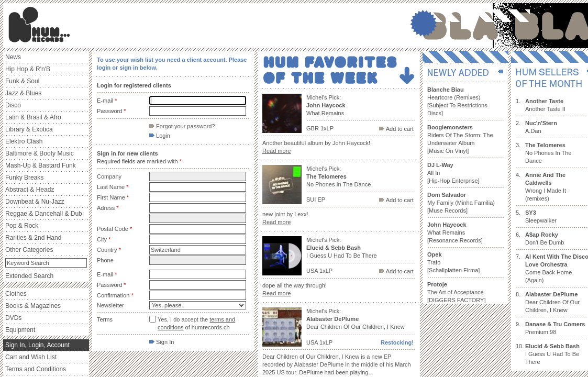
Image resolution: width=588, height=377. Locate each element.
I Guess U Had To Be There (552, 354)
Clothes (16, 294)
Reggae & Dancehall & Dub (44, 214)
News (13, 57)
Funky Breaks (24, 178)
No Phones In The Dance (548, 153)
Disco (13, 105)
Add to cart (396, 129)
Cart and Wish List (31, 357)
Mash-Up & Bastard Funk (41, 165)
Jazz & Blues (23, 93)
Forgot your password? (182, 126)
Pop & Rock (22, 226)
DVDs (13, 318)
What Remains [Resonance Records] (455, 232)
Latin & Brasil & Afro (33, 117)
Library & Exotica (29, 129)
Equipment (20, 330)
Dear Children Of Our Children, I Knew (552, 302)
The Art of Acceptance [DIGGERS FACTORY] (456, 292)
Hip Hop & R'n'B (28, 69)
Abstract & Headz (30, 190)
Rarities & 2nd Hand (33, 238)
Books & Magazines (33, 306)
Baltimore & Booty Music (40, 153)
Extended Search (29, 276)
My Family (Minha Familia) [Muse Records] (461, 203)
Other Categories (29, 250)
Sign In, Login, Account (37, 345)
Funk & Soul (22, 81)
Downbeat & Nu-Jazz (35, 202)
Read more (276, 151)
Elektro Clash (24, 141)
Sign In (162, 342)
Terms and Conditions (36, 369)
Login (160, 136)
